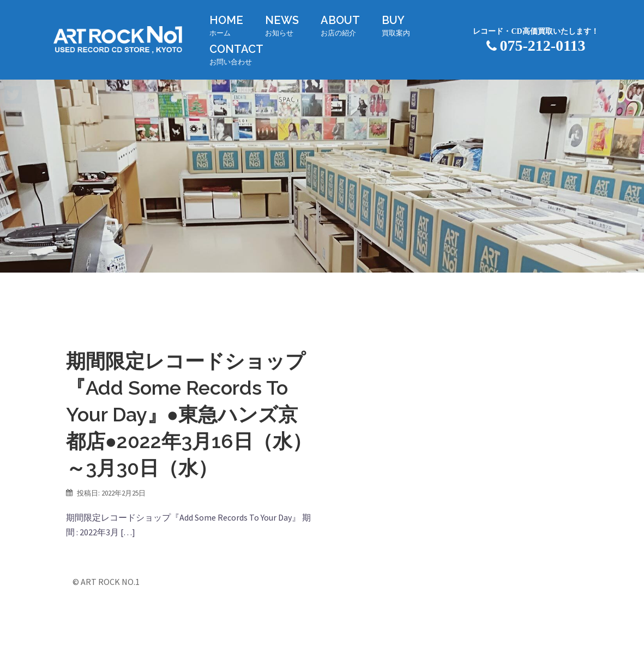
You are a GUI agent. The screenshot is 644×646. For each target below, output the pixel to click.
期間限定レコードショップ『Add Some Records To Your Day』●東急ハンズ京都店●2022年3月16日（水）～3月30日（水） (189, 414)
